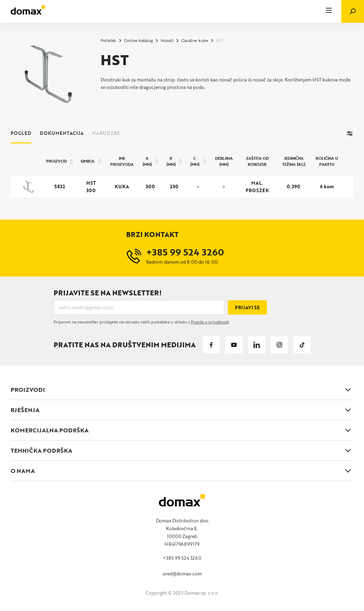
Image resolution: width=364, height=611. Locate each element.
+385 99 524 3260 (182, 558)
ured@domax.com (182, 574)
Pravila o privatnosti (210, 322)
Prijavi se (247, 307)
